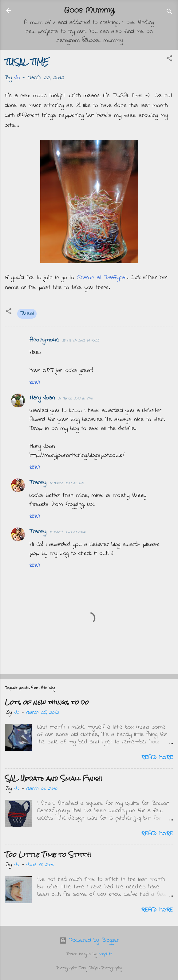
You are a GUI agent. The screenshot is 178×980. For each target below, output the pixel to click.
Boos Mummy (89, 10)
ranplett (105, 954)
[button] (169, 60)
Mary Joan (42, 398)
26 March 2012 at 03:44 (67, 532)
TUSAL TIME (27, 62)
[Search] (169, 12)
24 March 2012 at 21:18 (66, 483)
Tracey (38, 483)
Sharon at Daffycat (102, 278)
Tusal (27, 314)
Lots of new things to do (47, 702)
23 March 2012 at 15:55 (81, 340)
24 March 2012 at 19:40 (75, 398)
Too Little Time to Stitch (48, 855)
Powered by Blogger (89, 940)
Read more (157, 758)
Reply (35, 383)
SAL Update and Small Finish (53, 778)
